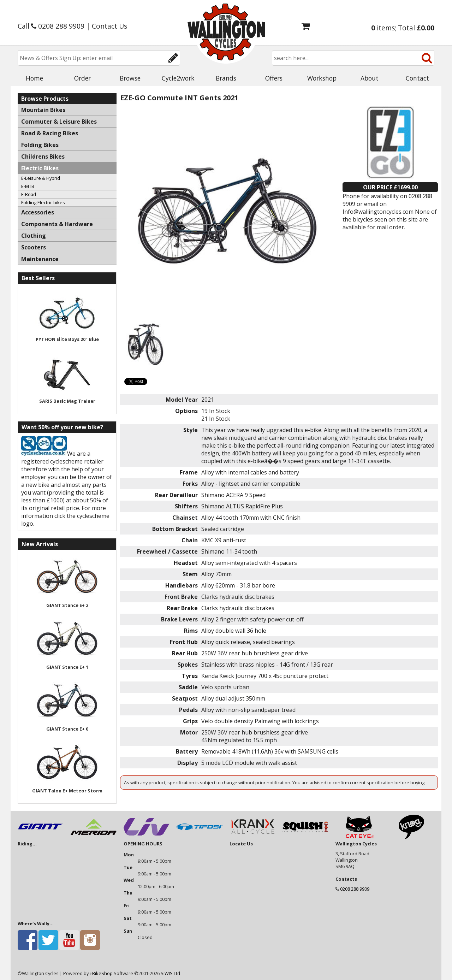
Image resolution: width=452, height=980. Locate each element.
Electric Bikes (40, 168)
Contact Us (109, 26)
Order (82, 78)
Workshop (322, 78)
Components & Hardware (57, 224)
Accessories (38, 212)
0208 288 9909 (355, 889)
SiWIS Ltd (170, 973)
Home (34, 78)
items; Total (403, 28)
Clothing (34, 236)
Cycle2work (178, 78)
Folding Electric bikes (43, 202)
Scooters (34, 247)
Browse (130, 78)
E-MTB (28, 186)
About (370, 78)
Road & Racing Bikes (50, 133)
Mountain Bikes (43, 110)
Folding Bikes (40, 145)
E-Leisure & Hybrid (41, 178)
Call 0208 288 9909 (51, 26)
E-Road (29, 194)
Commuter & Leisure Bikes (59, 122)
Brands (226, 78)
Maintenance (40, 259)
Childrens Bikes (43, 157)
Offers (274, 78)
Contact (417, 78)
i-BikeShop (101, 973)
